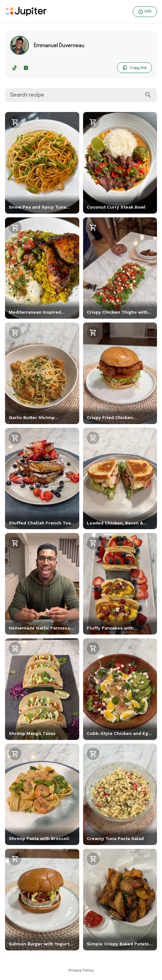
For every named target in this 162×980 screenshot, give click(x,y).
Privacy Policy (81, 970)
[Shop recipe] (15, 122)
